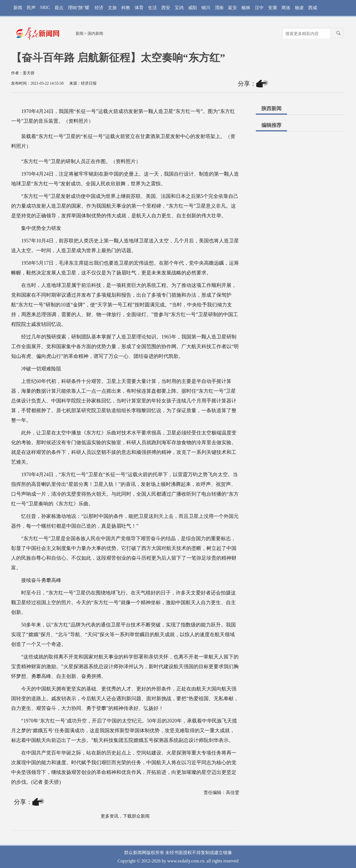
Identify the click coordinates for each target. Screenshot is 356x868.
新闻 (18, 8)
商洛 (286, 8)
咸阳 (192, 8)
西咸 (313, 8)
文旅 (112, 8)
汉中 (259, 8)
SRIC (45, 7)
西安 (166, 8)
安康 (273, 8)
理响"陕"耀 (79, 8)
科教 (126, 8)
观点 (59, 8)
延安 (233, 8)
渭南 (219, 8)
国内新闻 (95, 34)
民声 (31, 8)
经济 (99, 8)
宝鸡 (179, 8)
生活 (152, 8)
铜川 (206, 8)
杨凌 (299, 8)
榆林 (246, 8)
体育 (139, 8)
